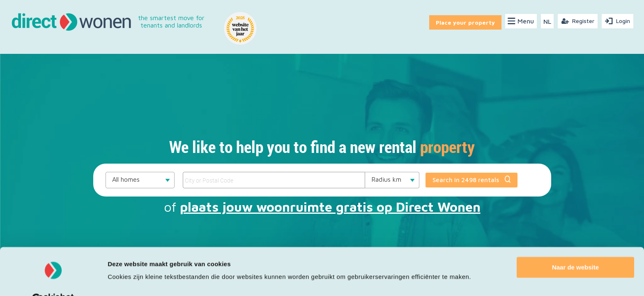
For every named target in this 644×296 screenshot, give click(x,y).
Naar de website (575, 248)
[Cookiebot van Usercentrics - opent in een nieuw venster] (53, 280)
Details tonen (127, 280)
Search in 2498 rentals (471, 179)
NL (547, 21)
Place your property (464, 21)
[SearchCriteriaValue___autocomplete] (274, 180)
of (322, 207)
